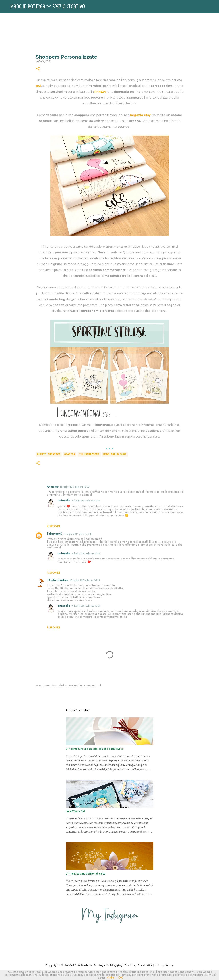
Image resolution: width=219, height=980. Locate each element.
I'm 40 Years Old (75, 811)
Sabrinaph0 (54, 534)
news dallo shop (115, 454)
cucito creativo (49, 454)
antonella (64, 501)
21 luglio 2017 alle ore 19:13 (86, 554)
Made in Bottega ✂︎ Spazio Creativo (48, 7)
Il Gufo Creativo (57, 580)
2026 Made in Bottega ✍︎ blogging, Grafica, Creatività (112, 965)
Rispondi (53, 526)
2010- (69, 965)
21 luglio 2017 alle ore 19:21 (86, 606)
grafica (70, 454)
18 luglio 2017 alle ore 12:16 (86, 501)
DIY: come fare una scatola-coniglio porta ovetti (95, 749)
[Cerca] (214, 7)
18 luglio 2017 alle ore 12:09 (75, 487)
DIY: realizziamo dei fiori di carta (86, 874)
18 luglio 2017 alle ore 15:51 (78, 534)
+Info (110, 978)
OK (121, 978)
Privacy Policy (164, 965)
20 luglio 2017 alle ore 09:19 (85, 581)
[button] (38, 69)
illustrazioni (89, 454)
